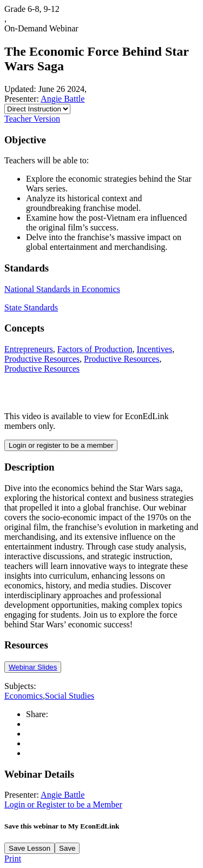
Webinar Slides (33, 667)
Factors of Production (95, 349)
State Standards (31, 307)
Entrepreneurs (29, 349)
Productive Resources (42, 359)
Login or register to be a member (61, 445)
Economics (24, 696)
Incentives (154, 349)
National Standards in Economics (62, 289)
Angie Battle (63, 99)
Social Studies (70, 696)
